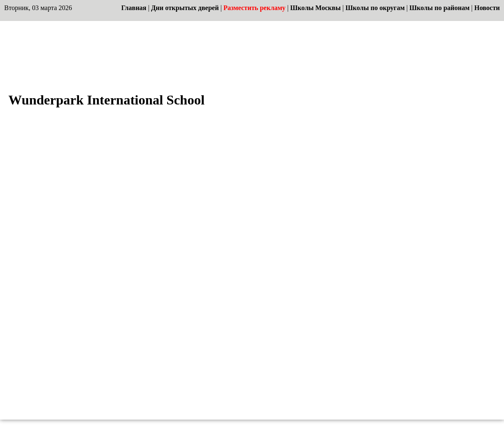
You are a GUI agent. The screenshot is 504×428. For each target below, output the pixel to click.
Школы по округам (375, 8)
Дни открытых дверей (185, 8)
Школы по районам (440, 8)
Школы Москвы (315, 8)
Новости (487, 8)
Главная (134, 8)
